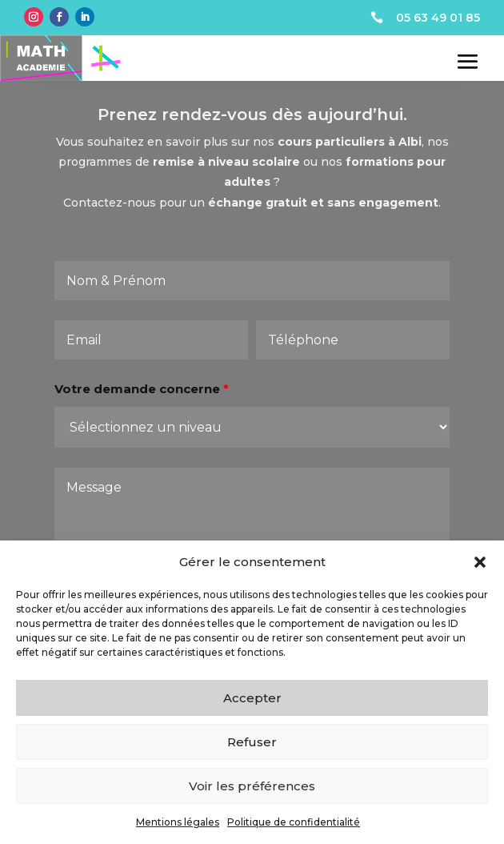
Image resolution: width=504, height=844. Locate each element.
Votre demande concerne (144, 398)
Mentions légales (178, 822)
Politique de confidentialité (294, 822)
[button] (480, 562)
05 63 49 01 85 (438, 18)
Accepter (252, 698)
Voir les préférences (252, 786)
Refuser (252, 742)
